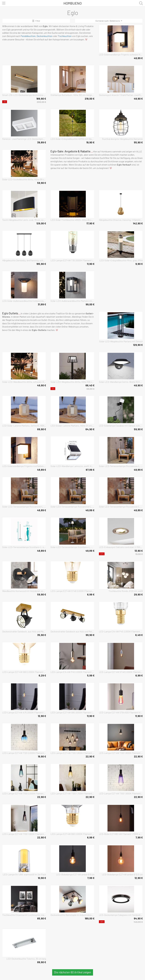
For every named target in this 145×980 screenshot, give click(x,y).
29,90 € (138, 594)
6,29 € (42, 675)
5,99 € (91, 675)
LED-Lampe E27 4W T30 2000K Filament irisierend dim (72, 260)
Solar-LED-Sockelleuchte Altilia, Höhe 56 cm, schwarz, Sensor (24, 179)
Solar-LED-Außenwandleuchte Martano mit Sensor (72, 301)
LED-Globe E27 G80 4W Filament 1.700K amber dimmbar (121, 834)
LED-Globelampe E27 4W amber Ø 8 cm (75, 874)
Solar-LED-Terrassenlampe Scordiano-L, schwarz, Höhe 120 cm (24, 547)
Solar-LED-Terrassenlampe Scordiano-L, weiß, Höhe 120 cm (72, 547)
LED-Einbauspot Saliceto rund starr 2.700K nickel (121, 547)
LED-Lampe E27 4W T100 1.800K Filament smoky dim (24, 834)
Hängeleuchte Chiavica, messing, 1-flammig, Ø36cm (121, 220)
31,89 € (42, 304)
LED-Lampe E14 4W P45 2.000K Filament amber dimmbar (72, 672)
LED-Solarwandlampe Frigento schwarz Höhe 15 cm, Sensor (121, 54)
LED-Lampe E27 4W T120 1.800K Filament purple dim (72, 753)
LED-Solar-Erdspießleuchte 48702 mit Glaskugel (72, 139)
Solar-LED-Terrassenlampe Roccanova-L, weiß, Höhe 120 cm (24, 507)
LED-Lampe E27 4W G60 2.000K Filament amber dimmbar (24, 672)
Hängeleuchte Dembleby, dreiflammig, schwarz (24, 260)
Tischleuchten (65, 36)
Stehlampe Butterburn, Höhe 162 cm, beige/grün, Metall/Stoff (72, 95)
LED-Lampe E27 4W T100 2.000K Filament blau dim (24, 793)
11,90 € (91, 264)
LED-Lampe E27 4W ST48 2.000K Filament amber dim (72, 591)
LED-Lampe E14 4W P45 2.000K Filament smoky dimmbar (121, 631)
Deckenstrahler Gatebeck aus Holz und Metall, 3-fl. (72, 631)
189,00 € (90, 918)
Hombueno (73, 3)
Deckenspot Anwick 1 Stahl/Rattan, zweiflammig (121, 95)
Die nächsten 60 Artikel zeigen (73, 972)
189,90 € (41, 99)
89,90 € (42, 962)
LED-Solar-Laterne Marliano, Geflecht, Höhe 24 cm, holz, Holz (24, 426)
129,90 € (138, 345)
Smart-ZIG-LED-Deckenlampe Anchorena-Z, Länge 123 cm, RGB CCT (24, 95)
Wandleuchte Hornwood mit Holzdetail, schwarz (24, 591)
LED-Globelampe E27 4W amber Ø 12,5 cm (122, 874)
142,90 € (138, 223)
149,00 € (138, 922)
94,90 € (138, 918)
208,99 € (41, 102)
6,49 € (139, 635)
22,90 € (90, 756)
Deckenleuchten (45, 36)
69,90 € (91, 389)
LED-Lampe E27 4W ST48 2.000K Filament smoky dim (121, 672)
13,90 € (139, 551)
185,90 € (41, 264)
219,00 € (90, 99)
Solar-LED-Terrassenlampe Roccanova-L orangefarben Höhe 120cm (121, 507)
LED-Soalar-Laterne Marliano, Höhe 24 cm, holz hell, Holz (72, 426)
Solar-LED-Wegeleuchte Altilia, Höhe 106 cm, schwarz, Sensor (72, 382)
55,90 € (138, 142)
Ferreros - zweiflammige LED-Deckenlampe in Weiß (24, 139)
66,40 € (90, 385)
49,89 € (138, 58)
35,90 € (42, 635)
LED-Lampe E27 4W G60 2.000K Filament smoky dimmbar (72, 834)
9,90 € (139, 264)
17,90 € (90, 223)
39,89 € (42, 142)
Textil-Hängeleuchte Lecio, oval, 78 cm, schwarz (24, 220)
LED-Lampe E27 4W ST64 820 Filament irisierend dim (121, 712)
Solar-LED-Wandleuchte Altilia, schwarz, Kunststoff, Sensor (24, 382)
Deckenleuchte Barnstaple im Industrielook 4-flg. (72, 915)
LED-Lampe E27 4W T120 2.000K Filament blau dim (24, 753)
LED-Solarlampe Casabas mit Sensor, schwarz (121, 426)
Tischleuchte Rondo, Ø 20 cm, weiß (126, 591)
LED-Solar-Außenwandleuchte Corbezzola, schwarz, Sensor (24, 301)
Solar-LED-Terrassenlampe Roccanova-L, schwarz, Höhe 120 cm (121, 466)
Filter (36, 21)
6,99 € (91, 594)
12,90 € (42, 716)
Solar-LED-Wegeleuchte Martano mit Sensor (121, 341)
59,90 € (42, 183)
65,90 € (42, 918)
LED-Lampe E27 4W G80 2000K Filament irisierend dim (72, 712)
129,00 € (41, 223)
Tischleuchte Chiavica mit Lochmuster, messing (24, 915)
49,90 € (138, 99)
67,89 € (90, 470)
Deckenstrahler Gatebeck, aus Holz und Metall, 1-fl (24, 631)
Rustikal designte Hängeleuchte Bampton (122, 139)
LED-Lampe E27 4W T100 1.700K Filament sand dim (72, 793)
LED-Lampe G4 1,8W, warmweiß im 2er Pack (24, 874)
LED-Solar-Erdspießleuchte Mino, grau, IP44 (121, 260)
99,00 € (90, 304)
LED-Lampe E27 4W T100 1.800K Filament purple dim (121, 793)
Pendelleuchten (28, 36)
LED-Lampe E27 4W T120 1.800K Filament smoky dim (121, 753)
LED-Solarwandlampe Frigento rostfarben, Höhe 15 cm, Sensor (24, 466)
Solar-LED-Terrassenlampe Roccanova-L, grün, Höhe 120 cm (72, 507)
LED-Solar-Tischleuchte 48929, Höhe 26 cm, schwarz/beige (72, 220)
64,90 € (90, 429)
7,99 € (139, 837)
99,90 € (90, 635)
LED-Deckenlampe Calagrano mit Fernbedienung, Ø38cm (121, 915)
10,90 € (42, 878)
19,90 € (90, 142)
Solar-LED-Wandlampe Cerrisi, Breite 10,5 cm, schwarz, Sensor (121, 382)
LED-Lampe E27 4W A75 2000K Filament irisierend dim (24, 712)
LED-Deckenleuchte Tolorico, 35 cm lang (26, 959)
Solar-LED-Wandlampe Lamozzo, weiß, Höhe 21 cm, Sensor (72, 466)
